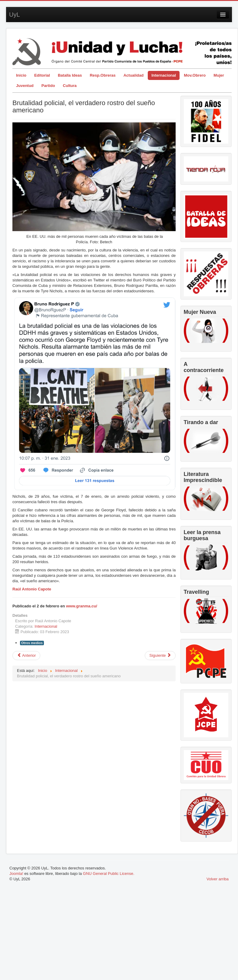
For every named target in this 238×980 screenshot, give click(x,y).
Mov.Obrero (195, 75)
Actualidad (134, 75)
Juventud (25, 86)
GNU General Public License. (109, 874)
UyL (15, 15)
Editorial (42, 75)
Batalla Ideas (70, 75)
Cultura (70, 86)
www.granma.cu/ (82, 606)
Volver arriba (218, 879)
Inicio (21, 75)
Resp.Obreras (102, 75)
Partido (48, 86)
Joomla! (16, 874)
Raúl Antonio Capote (32, 589)
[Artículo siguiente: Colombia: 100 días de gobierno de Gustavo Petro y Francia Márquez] (160, 656)
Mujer (219, 75)
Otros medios (32, 643)
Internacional (164, 75)
